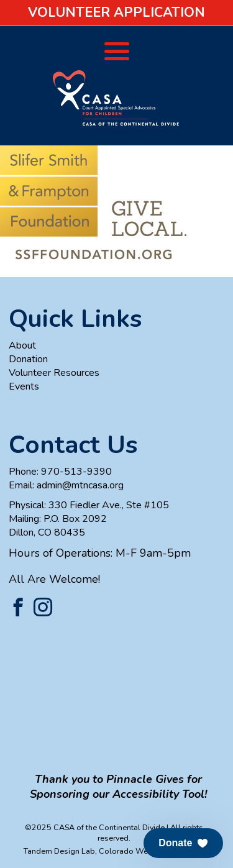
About (22, 345)
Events (24, 386)
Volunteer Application (116, 12)
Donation (28, 359)
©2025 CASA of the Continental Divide (95, 827)
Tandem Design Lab (59, 851)
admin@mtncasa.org (80, 485)
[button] (183, 843)
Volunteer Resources (54, 373)
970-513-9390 (76, 472)
